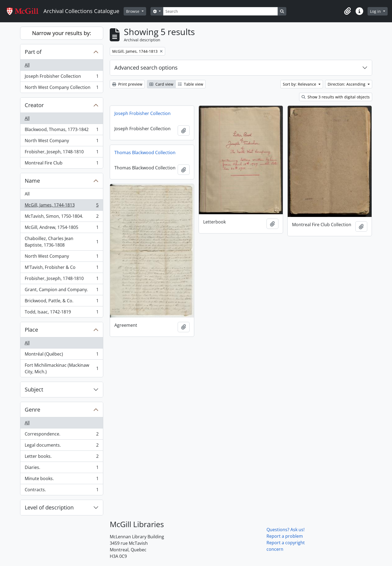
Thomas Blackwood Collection (145, 153)
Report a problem (285, 536)
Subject (34, 389)
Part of (33, 52)
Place (31, 330)
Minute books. (62, 480)
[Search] (220, 11)
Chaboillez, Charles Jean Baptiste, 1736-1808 (62, 242)
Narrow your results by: (62, 33)
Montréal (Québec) (62, 355)
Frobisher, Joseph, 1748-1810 (62, 153)
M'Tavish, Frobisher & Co (62, 268)
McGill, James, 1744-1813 (62, 206)
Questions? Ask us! (286, 530)
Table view (191, 84)
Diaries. (62, 469)
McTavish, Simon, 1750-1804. (62, 217)
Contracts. (62, 491)
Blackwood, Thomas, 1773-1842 (62, 131)
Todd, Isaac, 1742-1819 (62, 313)
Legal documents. (62, 446)
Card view (161, 84)
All (27, 65)
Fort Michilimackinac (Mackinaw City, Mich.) (62, 368)
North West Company (62, 142)
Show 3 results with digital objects (336, 97)
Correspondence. (62, 435)
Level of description (49, 507)
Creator (34, 105)
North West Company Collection (62, 88)
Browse (133, 11)
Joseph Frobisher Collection (62, 77)
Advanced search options (146, 68)
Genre (32, 410)
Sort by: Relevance (300, 84)
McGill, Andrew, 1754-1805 (62, 228)
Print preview (127, 84)
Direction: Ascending (347, 84)
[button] (347, 11)
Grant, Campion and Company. (62, 291)
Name (32, 181)
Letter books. (62, 457)
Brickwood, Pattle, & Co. (62, 302)
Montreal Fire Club (62, 164)
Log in (376, 11)
